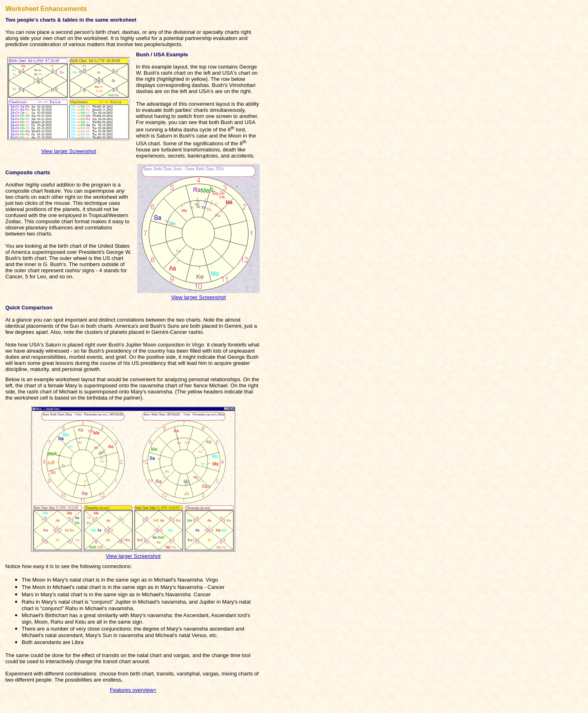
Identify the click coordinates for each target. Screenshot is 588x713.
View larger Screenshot (69, 151)
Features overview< (133, 690)
